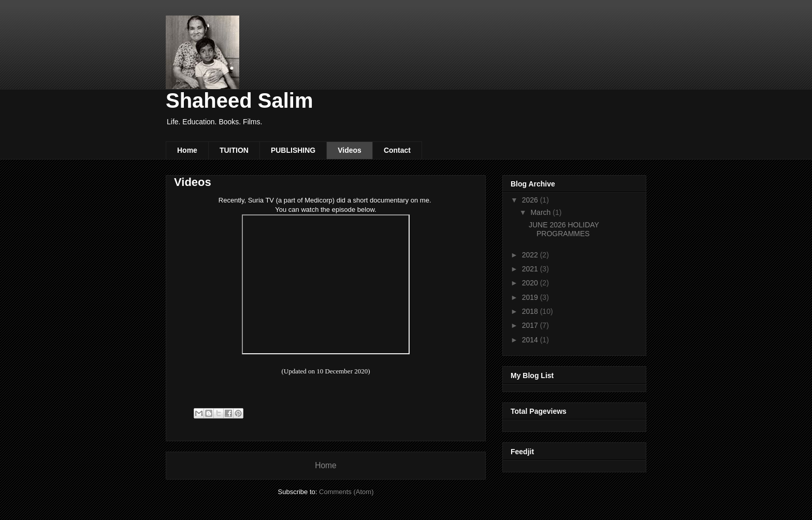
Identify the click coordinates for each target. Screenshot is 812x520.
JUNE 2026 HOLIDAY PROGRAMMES (564, 229)
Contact (397, 150)
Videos (350, 150)
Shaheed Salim (240, 100)
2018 (531, 311)
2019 (531, 297)
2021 (531, 269)
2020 (531, 283)
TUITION (234, 150)
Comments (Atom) (346, 492)
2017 (531, 325)
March (541, 212)
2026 (531, 200)
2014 (531, 340)
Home (187, 150)
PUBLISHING (293, 150)
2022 (531, 255)
